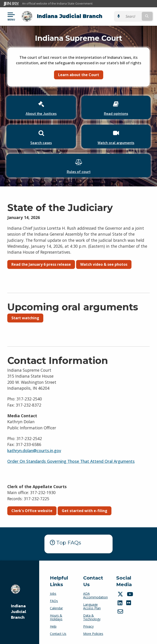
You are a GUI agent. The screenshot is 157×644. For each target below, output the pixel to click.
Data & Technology (92, 617)
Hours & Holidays (56, 617)
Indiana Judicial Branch (70, 16)
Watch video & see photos (104, 264)
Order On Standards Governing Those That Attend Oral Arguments (71, 461)
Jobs (53, 594)
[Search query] (132, 16)
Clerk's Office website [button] (32, 511)
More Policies (93, 634)
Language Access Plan (92, 606)
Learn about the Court (79, 75)
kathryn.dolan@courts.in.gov (34, 451)
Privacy (88, 626)
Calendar (56, 608)
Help (53, 626)
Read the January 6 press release (41, 264)
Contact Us (58, 634)
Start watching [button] (25, 318)
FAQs (54, 601)
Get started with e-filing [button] (85, 511)
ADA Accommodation (95, 595)
